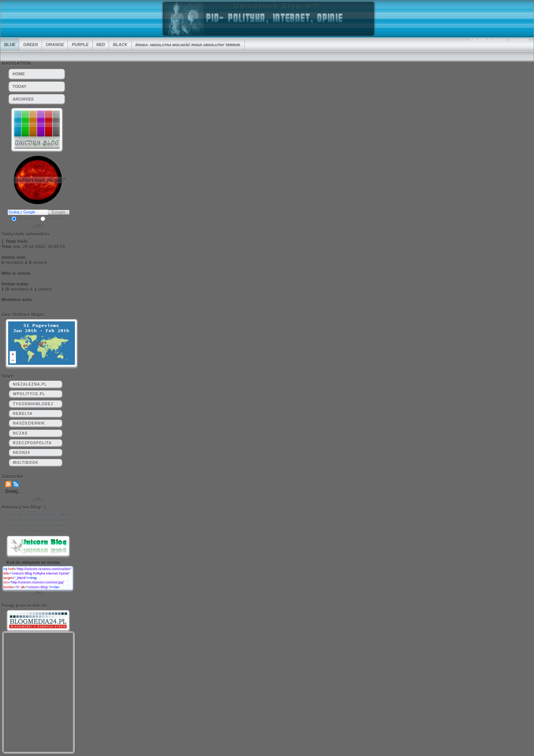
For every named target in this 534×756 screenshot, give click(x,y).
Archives (23, 99)
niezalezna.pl (30, 384)
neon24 (22, 453)
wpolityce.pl (29, 394)
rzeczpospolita (32, 443)
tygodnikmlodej (33, 404)
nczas (20, 433)
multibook (26, 463)
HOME (19, 74)
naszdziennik (29, 423)
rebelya (23, 414)
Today (19, 86)
